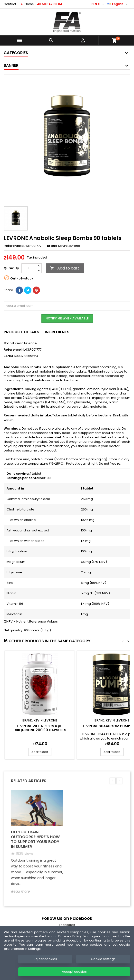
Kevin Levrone (26, 343)
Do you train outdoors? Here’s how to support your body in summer (35, 839)
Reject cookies (45, 959)
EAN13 (8, 356)
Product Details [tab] (21, 332)
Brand (52, 246)
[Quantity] (29, 268)
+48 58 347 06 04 (49, 4)
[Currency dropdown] (98, 4)
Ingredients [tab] (57, 332)
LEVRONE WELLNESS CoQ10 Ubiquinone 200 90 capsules (40, 728)
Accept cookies (74, 972)
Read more (20, 891)
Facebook (67, 925)
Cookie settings (103, 959)
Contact (10, 4)
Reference (12, 246)
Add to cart (65, 268)
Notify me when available (67, 318)
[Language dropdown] (118, 4)
